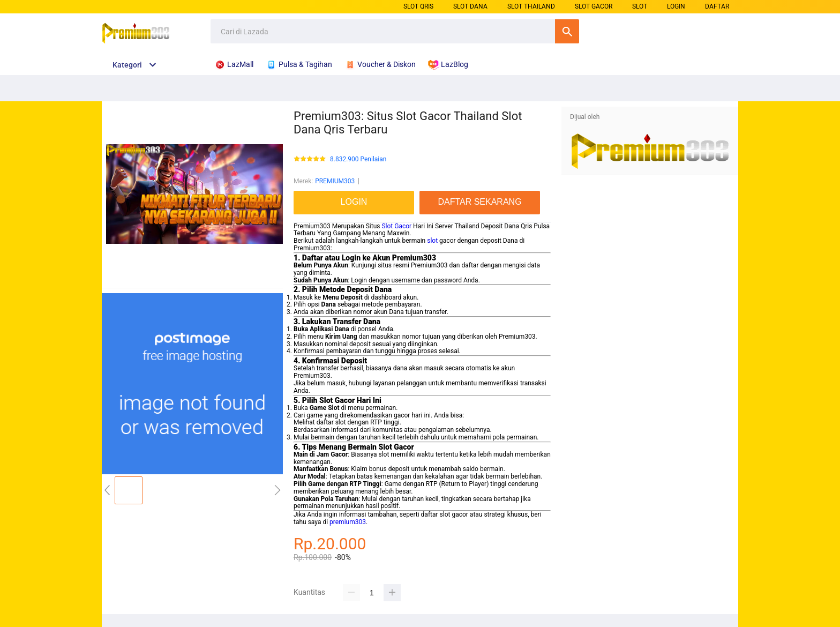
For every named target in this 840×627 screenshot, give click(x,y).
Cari (567, 31)
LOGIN (676, 6)
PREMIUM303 (335, 181)
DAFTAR (717, 6)
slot (432, 241)
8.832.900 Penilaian (358, 159)
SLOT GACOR (594, 6)
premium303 (348, 522)
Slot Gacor (396, 226)
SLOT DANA (470, 6)
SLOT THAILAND (531, 6)
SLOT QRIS (418, 6)
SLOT (640, 6)
